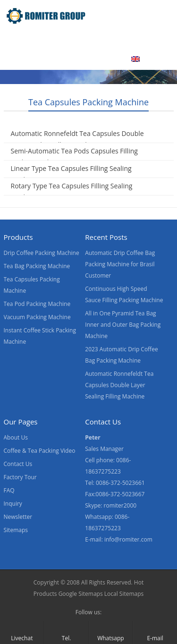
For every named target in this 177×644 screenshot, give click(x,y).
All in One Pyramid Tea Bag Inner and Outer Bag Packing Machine (123, 325)
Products (60, 39)
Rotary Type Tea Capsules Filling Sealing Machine (72, 191)
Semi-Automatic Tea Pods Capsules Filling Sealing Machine (74, 157)
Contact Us (62, 59)
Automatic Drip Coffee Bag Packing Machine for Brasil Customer (120, 264)
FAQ (9, 490)
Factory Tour (20, 477)
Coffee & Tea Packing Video (40, 451)
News (18, 59)
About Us (143, 39)
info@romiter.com (128, 539)
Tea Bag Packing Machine (37, 266)
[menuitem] (147, 60)
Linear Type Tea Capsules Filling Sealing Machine (71, 174)
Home (18, 39)
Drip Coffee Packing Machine (42, 253)
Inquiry (13, 504)
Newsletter (18, 517)
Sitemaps (16, 530)
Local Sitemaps (124, 594)
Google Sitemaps (81, 594)
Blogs (105, 59)
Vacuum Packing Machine (37, 317)
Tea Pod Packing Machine (37, 304)
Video (101, 39)
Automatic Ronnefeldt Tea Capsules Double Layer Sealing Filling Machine (77, 139)
